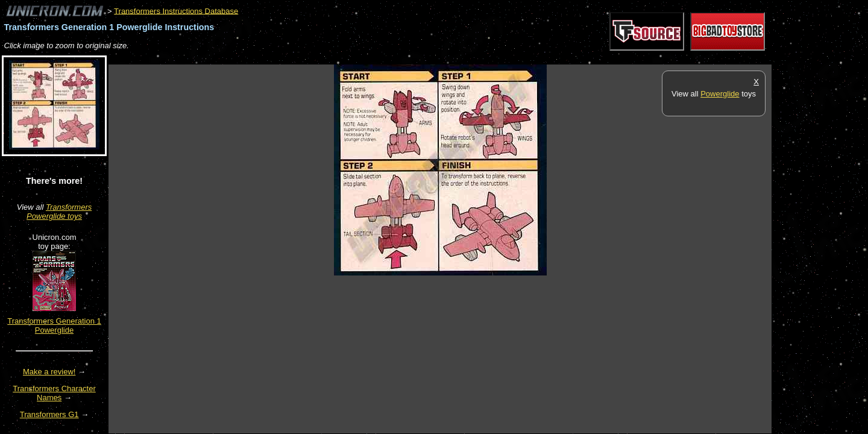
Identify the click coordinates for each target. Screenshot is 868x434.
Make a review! (49, 372)
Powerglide (720, 94)
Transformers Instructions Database (176, 11)
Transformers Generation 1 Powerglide (54, 325)
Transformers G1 (49, 414)
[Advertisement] (328, 58)
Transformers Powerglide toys (59, 212)
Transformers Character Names (54, 393)
